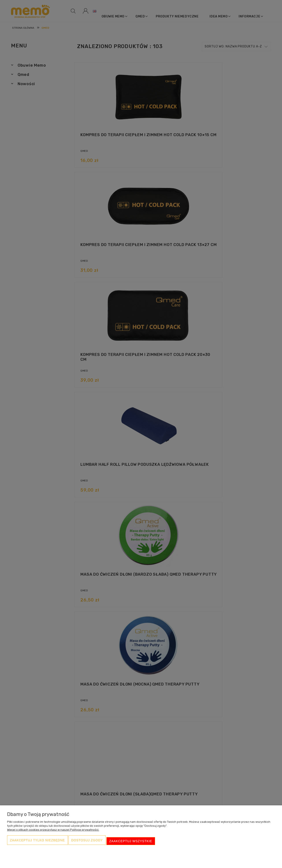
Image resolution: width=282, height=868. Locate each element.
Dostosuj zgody (87, 843)
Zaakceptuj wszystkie (131, 843)
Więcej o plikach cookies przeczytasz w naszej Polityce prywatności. (53, 833)
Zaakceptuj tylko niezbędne (37, 843)
